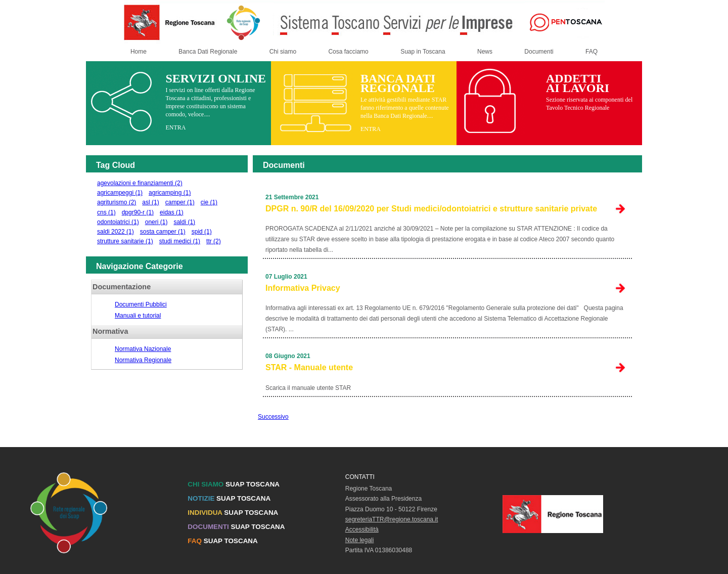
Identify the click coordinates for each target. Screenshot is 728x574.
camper (180, 202)
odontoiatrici (118, 222)
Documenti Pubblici (141, 304)
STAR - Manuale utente (309, 367)
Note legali (360, 540)
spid (202, 232)
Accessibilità (362, 529)
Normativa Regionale (143, 360)
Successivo (273, 417)
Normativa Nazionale (143, 349)
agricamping (170, 193)
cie (209, 202)
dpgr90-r (138, 212)
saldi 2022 (116, 232)
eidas (172, 212)
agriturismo (117, 202)
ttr (214, 241)
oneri (156, 222)
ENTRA (175, 127)
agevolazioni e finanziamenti (140, 183)
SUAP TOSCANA (234, 484)
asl (150, 202)
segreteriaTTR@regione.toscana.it (392, 519)
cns (106, 212)
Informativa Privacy (303, 288)
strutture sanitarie (125, 241)
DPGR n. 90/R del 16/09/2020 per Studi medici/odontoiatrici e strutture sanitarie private (431, 209)
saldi (184, 222)
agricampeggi (120, 193)
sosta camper (163, 232)
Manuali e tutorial (138, 316)
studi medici (180, 241)
